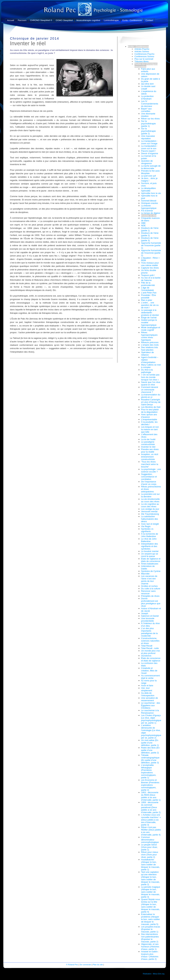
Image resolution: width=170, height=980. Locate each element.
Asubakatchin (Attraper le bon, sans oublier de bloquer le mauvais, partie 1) (150, 865)
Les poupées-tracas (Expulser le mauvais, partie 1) (151, 929)
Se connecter (85, 965)
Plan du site (98, 965)
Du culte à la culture (151, 589)
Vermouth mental (149, 511)
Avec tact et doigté (150, 524)
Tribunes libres (142, 61)
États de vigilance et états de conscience (151, 560)
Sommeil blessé (149, 201)
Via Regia (146, 526)
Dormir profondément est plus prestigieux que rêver (151, 602)
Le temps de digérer (151, 213)
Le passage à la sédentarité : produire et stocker (150, 313)
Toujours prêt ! (148, 275)
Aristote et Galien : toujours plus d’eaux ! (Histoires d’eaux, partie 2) (150, 955)
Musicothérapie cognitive (88, 20)
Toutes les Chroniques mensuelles (146, 65)
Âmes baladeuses (150, 564)
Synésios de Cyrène (151, 571)
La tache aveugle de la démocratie (151, 167)
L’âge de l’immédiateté (148, 289)
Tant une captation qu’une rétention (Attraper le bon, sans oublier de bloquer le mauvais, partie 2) (150, 878)
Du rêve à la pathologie (147, 371)
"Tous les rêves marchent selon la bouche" (150, 464)
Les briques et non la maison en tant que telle (150, 429)
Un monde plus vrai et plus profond (150, 652)
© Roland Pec (72, 965)
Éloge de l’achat (149, 318)
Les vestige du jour (150, 509)
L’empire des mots (150, 345)
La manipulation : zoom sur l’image (149, 142)
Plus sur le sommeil (144, 59)
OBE (143, 223)
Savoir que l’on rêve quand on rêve (151, 383)
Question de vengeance (147, 162)
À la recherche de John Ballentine (150, 535)
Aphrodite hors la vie (151, 193)
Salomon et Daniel (150, 616)
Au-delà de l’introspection (148, 694)
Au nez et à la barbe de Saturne (151, 279)
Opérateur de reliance (148, 354)
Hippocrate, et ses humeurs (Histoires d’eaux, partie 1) (150, 947)
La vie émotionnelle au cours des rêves (150, 500)
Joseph (145, 613)
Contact (149, 20)
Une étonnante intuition (148, 115)
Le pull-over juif (148, 176)
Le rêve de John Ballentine (149, 540)
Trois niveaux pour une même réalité (150, 264)
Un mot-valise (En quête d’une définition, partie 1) (150, 743)
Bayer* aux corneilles (146, 110)
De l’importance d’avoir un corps (149, 483)
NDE (143, 226)
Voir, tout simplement (147, 689)
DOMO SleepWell (64, 20)
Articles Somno (142, 51)
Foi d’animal (147, 211)
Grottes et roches (149, 586)
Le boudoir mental (150, 551)
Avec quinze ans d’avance (149, 416)
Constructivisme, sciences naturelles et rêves (150, 641)
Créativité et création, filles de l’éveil (149, 671)
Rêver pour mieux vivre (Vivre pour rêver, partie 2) (150, 855)
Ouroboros (146, 656)
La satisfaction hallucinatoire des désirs (149, 519)
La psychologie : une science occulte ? (151, 470)
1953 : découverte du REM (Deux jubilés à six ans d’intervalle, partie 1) (151, 796)
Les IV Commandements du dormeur (150, 104)
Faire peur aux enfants (148, 70)
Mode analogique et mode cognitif (151, 329)
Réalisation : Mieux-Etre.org (154, 974)
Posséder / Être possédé (149, 296)
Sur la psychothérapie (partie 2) (148, 131)
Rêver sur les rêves (150, 119)
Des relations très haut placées (149, 349)
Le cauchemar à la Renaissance (150, 712)
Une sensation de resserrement (149, 699)
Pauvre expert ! (148, 151)
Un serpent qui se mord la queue (150, 555)
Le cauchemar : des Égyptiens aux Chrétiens (151, 705)
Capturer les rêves (150, 268)
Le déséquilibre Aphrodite (148, 189)
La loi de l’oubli (148, 439)
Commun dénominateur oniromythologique (150, 840)
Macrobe (145, 574)
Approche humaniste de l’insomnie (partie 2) (151, 253)
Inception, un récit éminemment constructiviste (150, 457)
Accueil (11, 20)
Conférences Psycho (144, 54)
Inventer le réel (149, 216)
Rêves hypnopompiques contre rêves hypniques (149, 336)
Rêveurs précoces (150, 342)
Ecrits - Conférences (132, 20)
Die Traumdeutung (150, 514)
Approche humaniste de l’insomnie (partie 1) (151, 245)
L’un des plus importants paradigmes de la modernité (149, 632)
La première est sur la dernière (150, 495)
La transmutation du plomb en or (151, 396)
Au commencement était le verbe (150, 677)
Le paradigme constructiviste (148, 443)
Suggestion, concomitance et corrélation (149, 477)
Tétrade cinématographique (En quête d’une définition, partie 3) (150, 759)
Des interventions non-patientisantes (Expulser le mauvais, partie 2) (150, 938)
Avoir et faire (147, 686)
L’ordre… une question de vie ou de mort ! (150, 305)
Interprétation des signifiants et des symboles (149, 546)
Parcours (22, 20)
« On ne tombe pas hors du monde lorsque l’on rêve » (150, 377)
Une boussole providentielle (148, 620)
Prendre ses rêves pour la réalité (150, 451)
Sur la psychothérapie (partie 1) (148, 124)
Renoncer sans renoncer (148, 592)
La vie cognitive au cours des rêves (150, 505)
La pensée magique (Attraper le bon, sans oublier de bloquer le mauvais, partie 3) (151, 892)
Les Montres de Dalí (151, 407)
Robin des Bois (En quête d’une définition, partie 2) (150, 750)
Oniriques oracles (149, 203)
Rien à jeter (147, 300)
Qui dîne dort (147, 84)
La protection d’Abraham (147, 97)
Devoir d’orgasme (150, 153)
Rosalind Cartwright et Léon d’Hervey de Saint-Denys (151, 402)
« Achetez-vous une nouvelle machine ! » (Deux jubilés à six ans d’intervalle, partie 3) (151, 820)
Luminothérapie (111, 20)
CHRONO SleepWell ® (41, 20)
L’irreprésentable (149, 419)
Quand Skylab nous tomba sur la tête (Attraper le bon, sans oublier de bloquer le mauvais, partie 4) (150, 906)
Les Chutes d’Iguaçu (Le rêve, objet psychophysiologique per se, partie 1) (151, 719)
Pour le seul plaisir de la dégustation (150, 411)
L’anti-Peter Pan (149, 293)
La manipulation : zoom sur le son (149, 147)
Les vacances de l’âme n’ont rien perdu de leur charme (149, 580)
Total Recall (147, 646)
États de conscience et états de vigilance (151, 659)
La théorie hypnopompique (149, 207)
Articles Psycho (142, 49)
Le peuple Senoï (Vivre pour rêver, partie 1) (149, 847)
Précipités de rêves (150, 596)
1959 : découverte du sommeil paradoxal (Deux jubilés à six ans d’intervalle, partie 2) (151, 807)
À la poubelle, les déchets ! (149, 423)
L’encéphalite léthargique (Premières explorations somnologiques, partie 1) (149, 771)
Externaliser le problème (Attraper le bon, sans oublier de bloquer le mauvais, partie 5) (150, 919)
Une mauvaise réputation (148, 137)
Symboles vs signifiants (147, 530)
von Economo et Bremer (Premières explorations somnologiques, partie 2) (150, 785)
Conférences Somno (144, 56)
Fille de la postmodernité (148, 284)
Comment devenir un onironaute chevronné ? (150, 390)
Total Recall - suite (150, 648)
